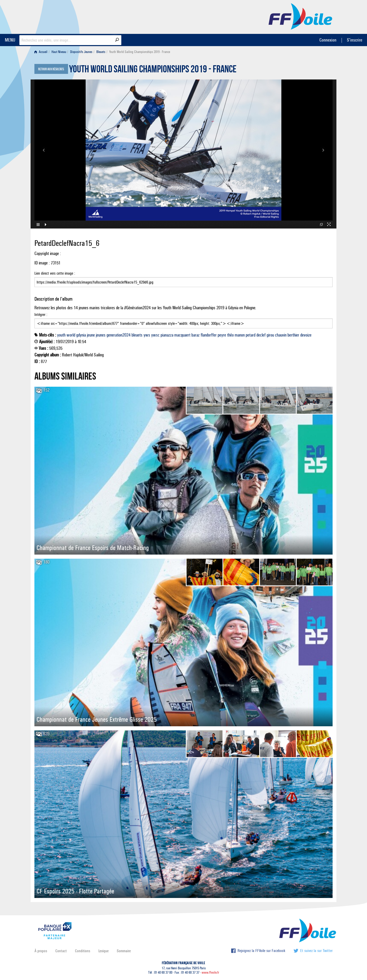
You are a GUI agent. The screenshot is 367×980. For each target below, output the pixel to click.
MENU (10, 40)
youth (61, 335)
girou (270, 335)
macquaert (182, 335)
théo (230, 335)
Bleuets (101, 52)
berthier (293, 335)
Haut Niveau (59, 52)
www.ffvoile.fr (210, 972)
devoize (306, 335)
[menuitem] (42, 52)
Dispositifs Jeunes (81, 52)
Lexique (103, 951)
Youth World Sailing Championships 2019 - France (153, 70)
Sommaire (124, 951)
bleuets (137, 335)
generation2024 (119, 335)
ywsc (155, 335)
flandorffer (209, 335)
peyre (222, 335)
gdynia (81, 335)
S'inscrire (355, 40)
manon (240, 335)
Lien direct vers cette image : (183, 279)
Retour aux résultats (51, 69)
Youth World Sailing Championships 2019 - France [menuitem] (140, 52)
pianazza (167, 335)
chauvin (281, 335)
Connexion (328, 40)
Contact (61, 951)
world (71, 335)
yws (147, 335)
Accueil (41, 52)
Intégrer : (183, 320)
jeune (91, 335)
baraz (195, 335)
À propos (41, 951)
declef (261, 335)
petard (251, 335)
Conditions (83, 951)
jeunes (101, 335)
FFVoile (300, 16)
